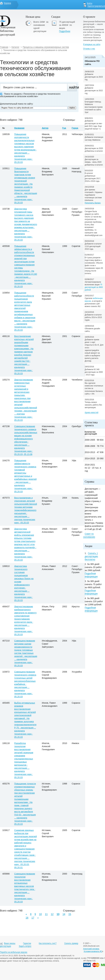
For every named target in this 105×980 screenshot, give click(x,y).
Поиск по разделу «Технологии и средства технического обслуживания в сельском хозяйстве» (30, 95)
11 (46, 914)
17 (33, 918)
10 (40, 914)
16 (27, 918)
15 (70, 914)
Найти (73, 88)
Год (64, 128)
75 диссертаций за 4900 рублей (94, 287)
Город (75, 128)
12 (52, 914)
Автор (45, 128)
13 (58, 914)
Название (19, 128)
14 (64, 914)
